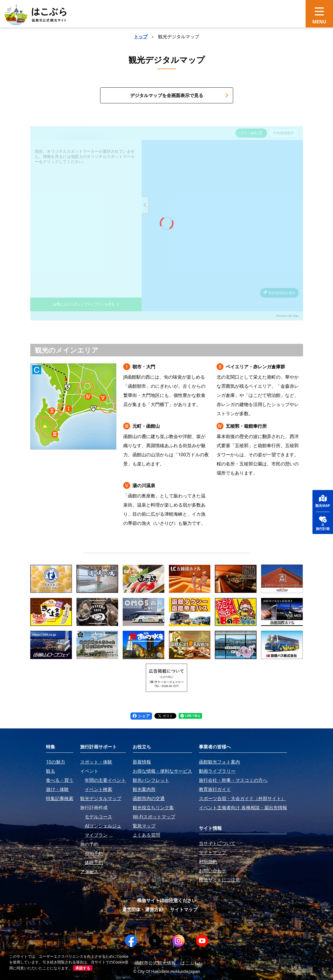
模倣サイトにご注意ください (167, 900)
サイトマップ (184, 909)
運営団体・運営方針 (143, 909)
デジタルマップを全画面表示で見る (179, 95)
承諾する (83, 968)
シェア (141, 716)
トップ (141, 37)
